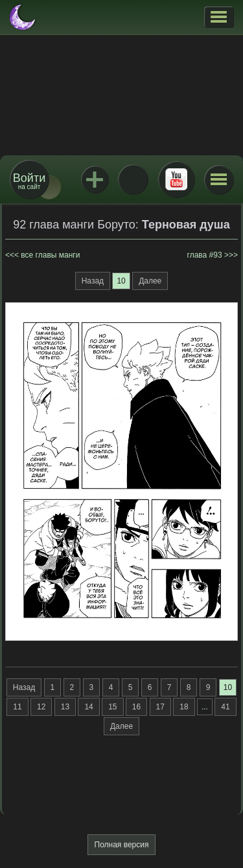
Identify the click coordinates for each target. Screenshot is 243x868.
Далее (150, 281)
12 (41, 707)
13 (65, 707)
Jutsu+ (95, 179)
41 (225, 707)
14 (88, 707)
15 (112, 707)
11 (17, 707)
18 (184, 707)
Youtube (176, 179)
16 (136, 707)
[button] (219, 17)
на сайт (29, 181)
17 (160, 707)
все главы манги (50, 255)
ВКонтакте (133, 179)
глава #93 (205, 255)
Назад (93, 281)
